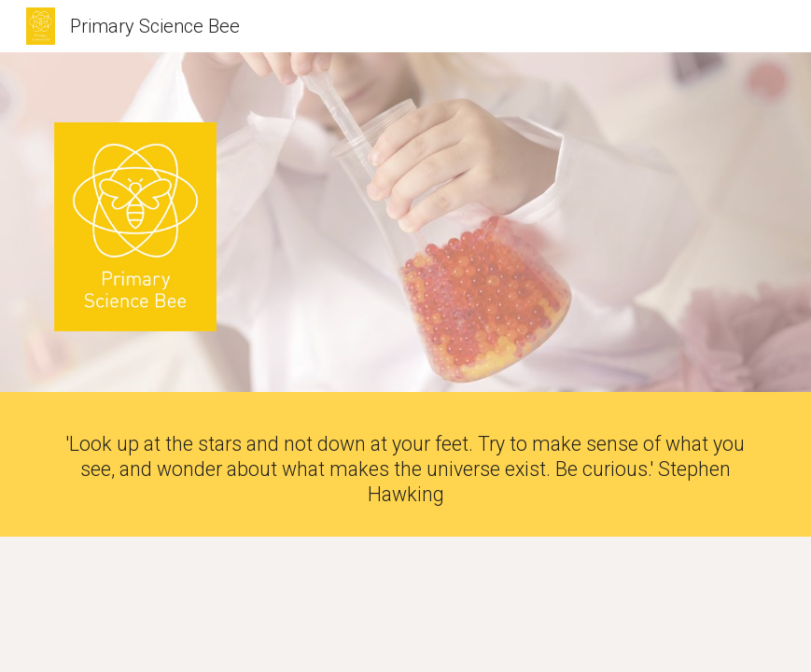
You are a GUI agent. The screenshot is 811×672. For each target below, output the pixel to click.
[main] (406, 469)
